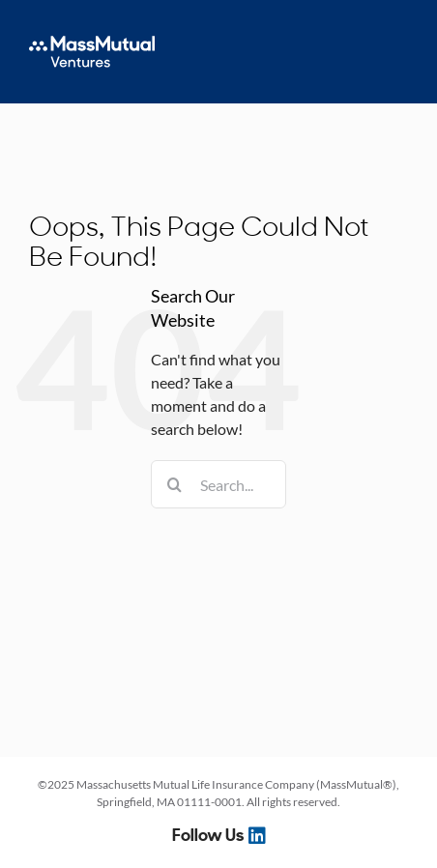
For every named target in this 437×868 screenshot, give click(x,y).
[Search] (175, 484)
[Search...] (219, 484)
